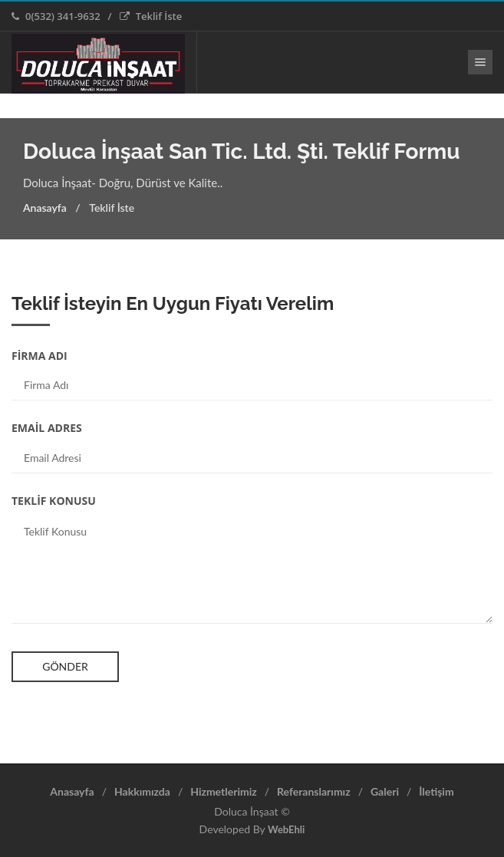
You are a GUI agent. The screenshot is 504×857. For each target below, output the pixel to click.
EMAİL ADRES (47, 428)
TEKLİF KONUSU (54, 501)
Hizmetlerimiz (223, 791)
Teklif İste (151, 16)
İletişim (436, 791)
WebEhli (286, 829)
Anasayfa (45, 208)
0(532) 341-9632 (56, 16)
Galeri (385, 791)
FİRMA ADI (40, 356)
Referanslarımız (314, 791)
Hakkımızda (142, 791)
